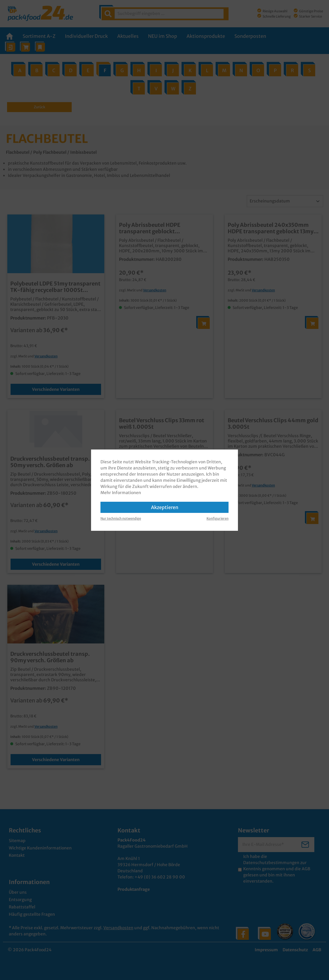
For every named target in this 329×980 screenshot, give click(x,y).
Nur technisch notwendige (121, 518)
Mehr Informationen (121, 493)
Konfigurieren (218, 518)
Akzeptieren (165, 507)
